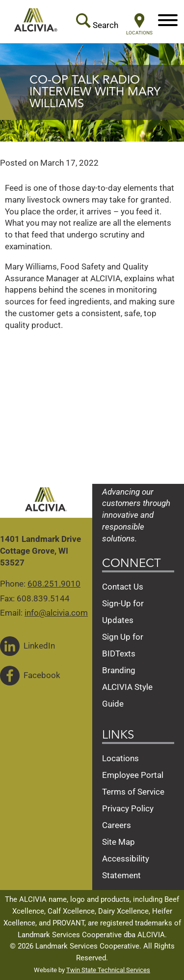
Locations (120, 758)
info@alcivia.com (56, 613)
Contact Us (123, 587)
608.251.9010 (54, 584)
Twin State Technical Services (108, 970)
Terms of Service (133, 792)
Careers (117, 825)
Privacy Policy (128, 808)
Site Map (118, 842)
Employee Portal (133, 775)
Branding (119, 670)
